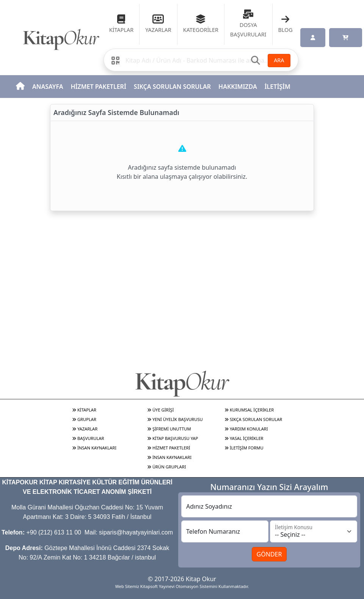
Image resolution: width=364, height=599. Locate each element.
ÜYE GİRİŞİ (160, 410)
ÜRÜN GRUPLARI (166, 467)
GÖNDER (269, 554)
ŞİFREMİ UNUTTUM (169, 429)
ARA (279, 60)
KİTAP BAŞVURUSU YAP (173, 438)
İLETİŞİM (278, 87)
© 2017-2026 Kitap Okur (182, 579)
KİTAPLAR (84, 410)
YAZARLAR (85, 429)
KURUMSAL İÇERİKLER (249, 410)
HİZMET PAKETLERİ (98, 87)
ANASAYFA (48, 87)
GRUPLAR (84, 419)
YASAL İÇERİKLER (244, 438)
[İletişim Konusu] (314, 531)
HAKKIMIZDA (238, 87)
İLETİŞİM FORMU (244, 448)
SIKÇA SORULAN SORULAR (172, 87)
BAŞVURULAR (88, 438)
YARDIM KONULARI (246, 429)
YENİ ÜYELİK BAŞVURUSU (175, 419)
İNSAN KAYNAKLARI (94, 448)
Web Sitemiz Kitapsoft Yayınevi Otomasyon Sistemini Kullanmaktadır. (182, 586)
